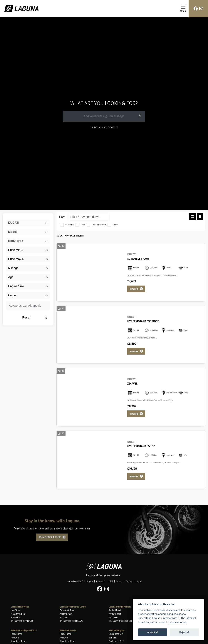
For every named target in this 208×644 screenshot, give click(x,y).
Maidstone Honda (68, 630)
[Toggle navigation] (183, 9)
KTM (111, 581)
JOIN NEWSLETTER (50, 537)
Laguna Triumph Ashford (120, 607)
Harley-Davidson (75, 581)
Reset (35, 317)
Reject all (184, 632)
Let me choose (177, 622)
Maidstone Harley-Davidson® (24, 630)
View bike (134, 289)
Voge (139, 581)
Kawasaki (101, 581)
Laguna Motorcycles (20, 607)
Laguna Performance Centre (73, 607)
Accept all (153, 632)
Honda (90, 581)
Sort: (62, 217)
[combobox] (28, 223)
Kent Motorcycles (117, 630)
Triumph (129, 581)
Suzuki (119, 581)
